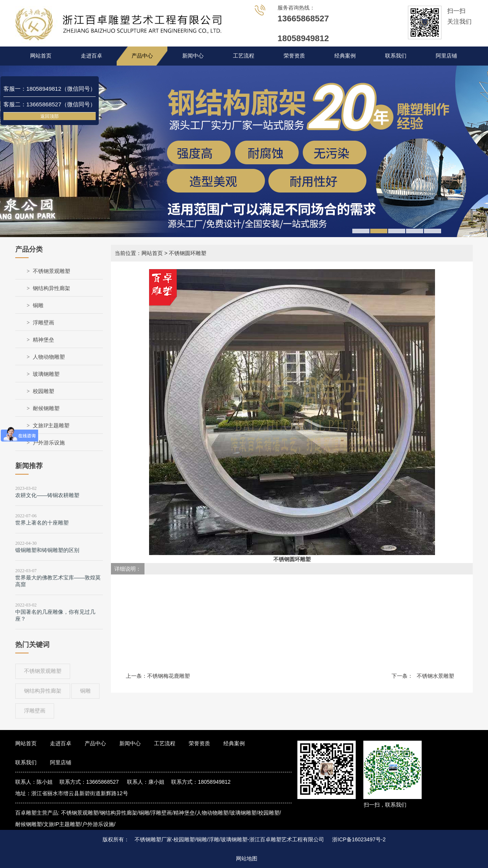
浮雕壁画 (43, 323)
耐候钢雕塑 (46, 408)
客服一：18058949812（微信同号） (50, 89)
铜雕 (38, 306)
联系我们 (396, 56)
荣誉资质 (294, 56)
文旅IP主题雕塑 (51, 426)
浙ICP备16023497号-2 (359, 839)
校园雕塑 (43, 391)
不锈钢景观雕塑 (51, 271)
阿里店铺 (446, 56)
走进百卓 (91, 56)
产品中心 (142, 56)
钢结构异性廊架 (51, 288)
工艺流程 (244, 56)
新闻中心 (193, 56)
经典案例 (345, 56)
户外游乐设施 (49, 443)
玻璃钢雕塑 (46, 374)
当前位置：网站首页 (139, 253)
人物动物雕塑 (49, 357)
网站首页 (41, 56)
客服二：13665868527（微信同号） (50, 104)
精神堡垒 (43, 340)
